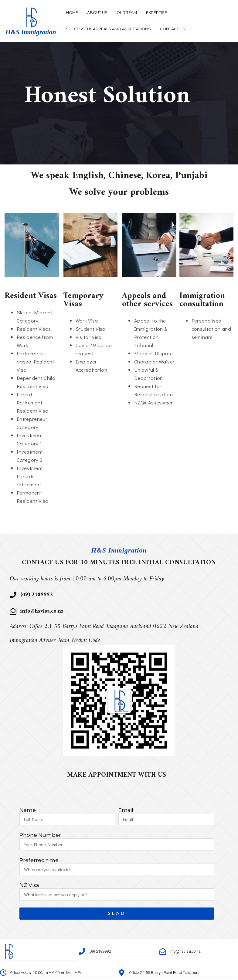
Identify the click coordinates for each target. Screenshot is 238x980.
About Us (97, 13)
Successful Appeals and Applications (108, 29)
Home (72, 13)
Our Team (127, 13)
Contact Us (173, 29)
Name (28, 810)
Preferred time (39, 860)
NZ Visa (29, 885)
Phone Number (40, 835)
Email (126, 810)
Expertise (156, 13)
